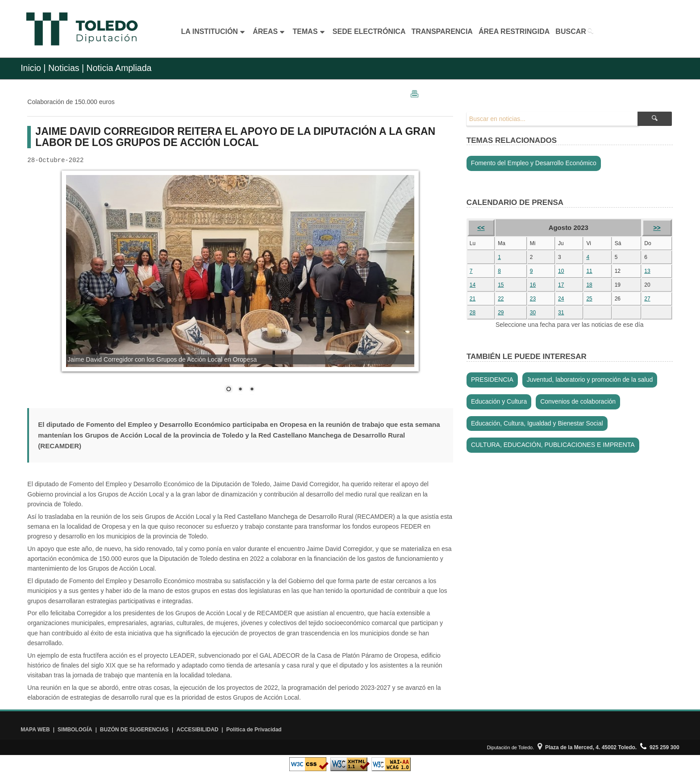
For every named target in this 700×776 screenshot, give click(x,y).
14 (473, 285)
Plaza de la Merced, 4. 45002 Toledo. (587, 747)
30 (533, 313)
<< (481, 228)
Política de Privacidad (254, 730)
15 (501, 285)
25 (589, 299)
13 (647, 271)
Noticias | (66, 68)
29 (501, 313)
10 (561, 271)
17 (561, 285)
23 (533, 299)
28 (473, 313)
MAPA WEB (35, 730)
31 (561, 313)
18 (589, 285)
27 (647, 299)
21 (473, 299)
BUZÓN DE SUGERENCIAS (134, 730)
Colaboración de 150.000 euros (71, 102)
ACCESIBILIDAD (197, 730)
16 (533, 285)
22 (501, 299)
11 (589, 271)
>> (657, 228)
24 (561, 299)
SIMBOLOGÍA (75, 730)
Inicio (31, 68)
